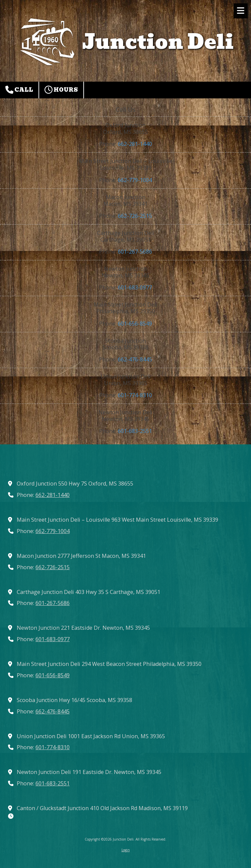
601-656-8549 (135, 324)
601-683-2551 (135, 431)
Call (19, 90)
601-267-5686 (135, 252)
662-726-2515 (135, 216)
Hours (61, 90)
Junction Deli (158, 42)
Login (126, 850)
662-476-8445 (135, 359)
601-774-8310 (135, 395)
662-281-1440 (135, 144)
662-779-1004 (135, 180)
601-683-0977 (135, 287)
